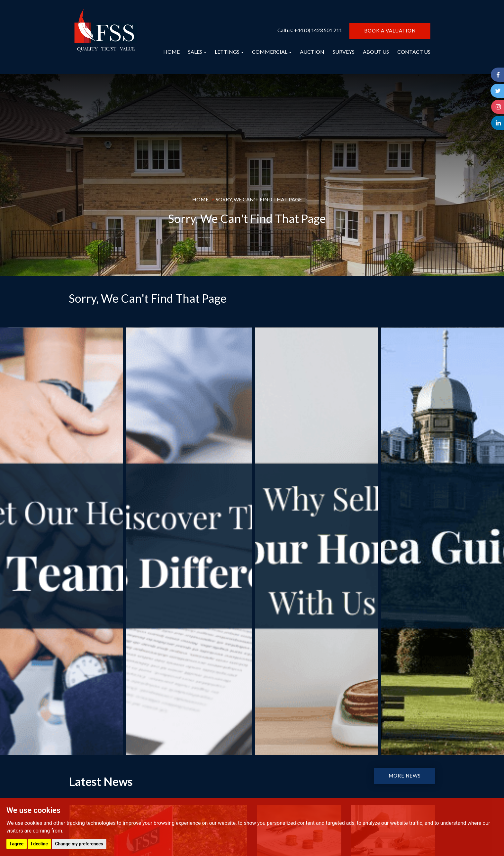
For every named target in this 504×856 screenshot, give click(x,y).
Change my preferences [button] (79, 844)
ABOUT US (376, 52)
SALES (197, 52)
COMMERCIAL (272, 52)
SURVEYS (344, 52)
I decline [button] (39, 844)
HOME (171, 52)
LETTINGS (229, 52)
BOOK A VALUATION (390, 31)
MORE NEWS (405, 776)
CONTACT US (414, 52)
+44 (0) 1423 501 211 (318, 30)
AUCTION (312, 52)
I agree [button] (17, 844)
